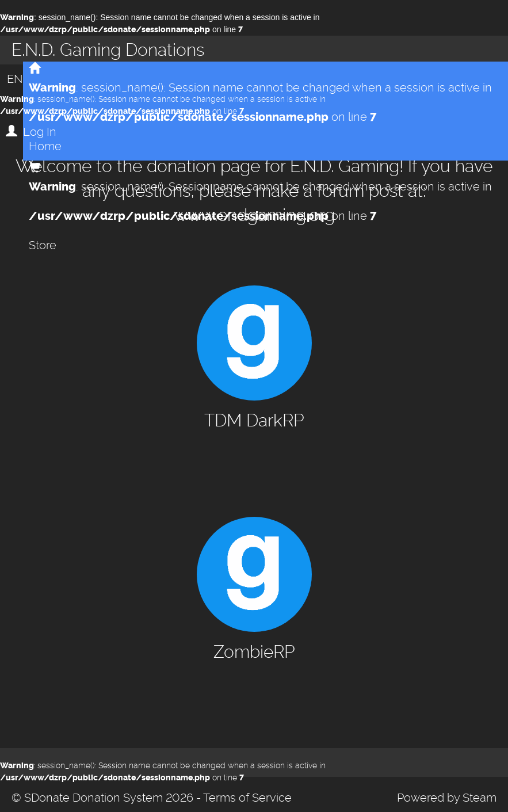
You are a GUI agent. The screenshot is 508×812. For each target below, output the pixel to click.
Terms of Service (247, 798)
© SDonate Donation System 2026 (102, 798)
